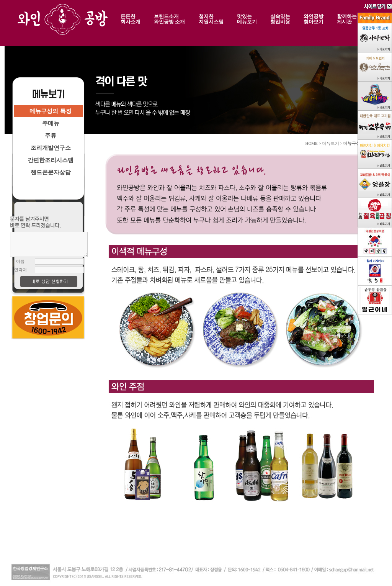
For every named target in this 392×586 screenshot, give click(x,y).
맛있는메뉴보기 (247, 19)
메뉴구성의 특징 (50, 111)
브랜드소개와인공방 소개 (170, 19)
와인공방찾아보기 (314, 19)
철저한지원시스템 (211, 19)
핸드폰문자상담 (51, 172)
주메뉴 (51, 123)
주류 (51, 135)
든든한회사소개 (131, 19)
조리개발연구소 (51, 148)
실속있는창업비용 (280, 19)
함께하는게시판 (347, 19)
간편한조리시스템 (51, 160)
